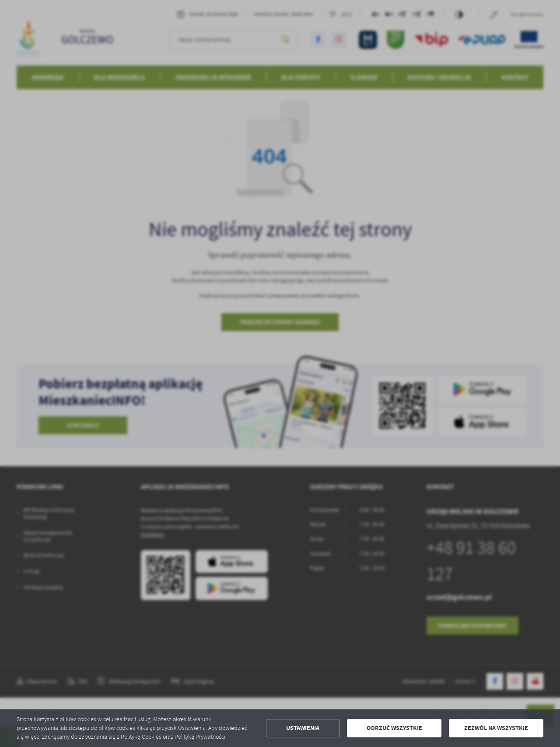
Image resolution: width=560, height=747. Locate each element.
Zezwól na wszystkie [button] (496, 728)
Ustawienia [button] (303, 728)
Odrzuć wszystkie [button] (394, 728)
